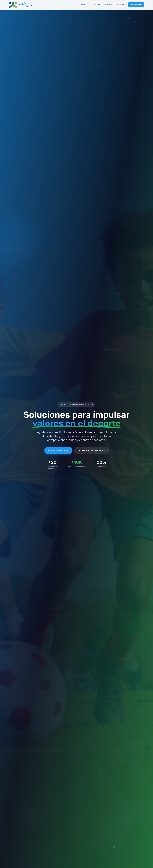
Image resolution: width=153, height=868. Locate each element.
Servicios (85, 5)
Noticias (120, 5)
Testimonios (109, 5)
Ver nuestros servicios (91, 450)
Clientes (97, 5)
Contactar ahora (136, 5)
